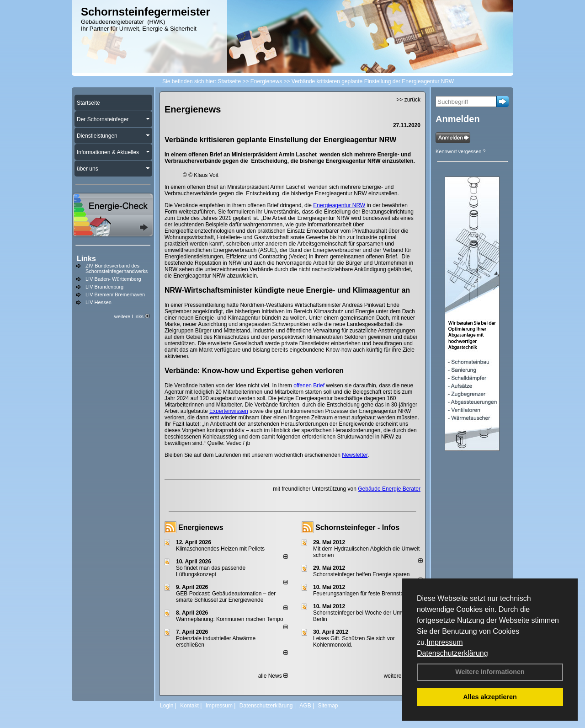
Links (86, 259)
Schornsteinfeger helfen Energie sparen (361, 574)
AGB (305, 706)
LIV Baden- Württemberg (113, 279)
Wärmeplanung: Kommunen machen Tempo (230, 619)
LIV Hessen (98, 302)
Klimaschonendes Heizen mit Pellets (220, 549)
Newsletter (355, 455)
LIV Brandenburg (104, 287)
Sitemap (328, 706)
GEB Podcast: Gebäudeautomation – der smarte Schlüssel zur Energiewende (226, 597)
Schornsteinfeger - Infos (357, 527)
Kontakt (189, 706)
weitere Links (132, 316)
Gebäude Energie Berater (389, 489)
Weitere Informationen (490, 672)
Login (167, 706)
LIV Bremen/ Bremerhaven (115, 294)
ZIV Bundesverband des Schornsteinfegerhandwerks (117, 268)
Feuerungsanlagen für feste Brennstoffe (361, 594)
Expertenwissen (229, 411)
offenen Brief (309, 385)
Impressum (444, 642)
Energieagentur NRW (339, 205)
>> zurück (408, 100)
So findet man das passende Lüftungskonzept (211, 571)
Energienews (201, 527)
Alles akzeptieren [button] (490, 697)
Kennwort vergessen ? (460, 151)
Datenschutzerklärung (452, 653)
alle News (273, 676)
